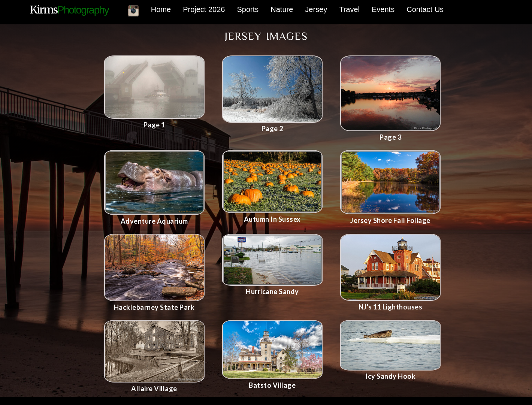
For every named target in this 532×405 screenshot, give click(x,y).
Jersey (316, 9)
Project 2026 (204, 9)
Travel (349, 9)
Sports (248, 9)
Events (383, 9)
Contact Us (425, 9)
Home (161, 9)
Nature (282, 9)
